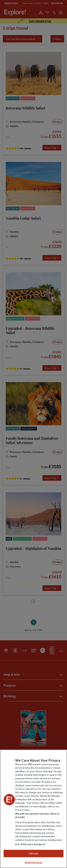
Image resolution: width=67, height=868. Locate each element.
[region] (33, 809)
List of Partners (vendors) (30, 844)
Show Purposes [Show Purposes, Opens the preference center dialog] (33, 862)
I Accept (33, 853)
